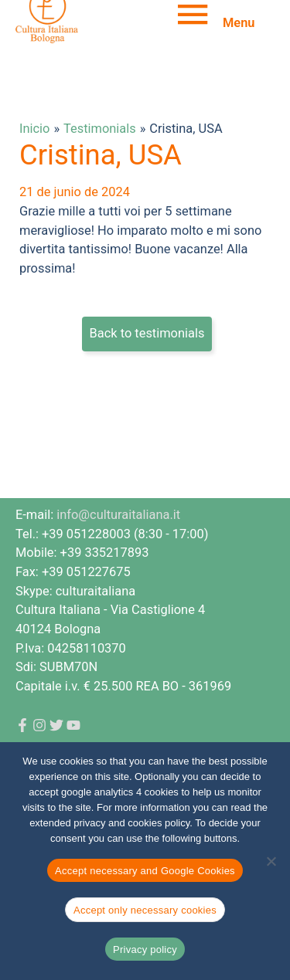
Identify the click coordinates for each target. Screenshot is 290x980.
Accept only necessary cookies (145, 910)
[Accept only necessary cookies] (271, 861)
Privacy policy (145, 949)
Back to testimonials (147, 333)
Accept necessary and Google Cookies (145, 871)
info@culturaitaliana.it (118, 515)
